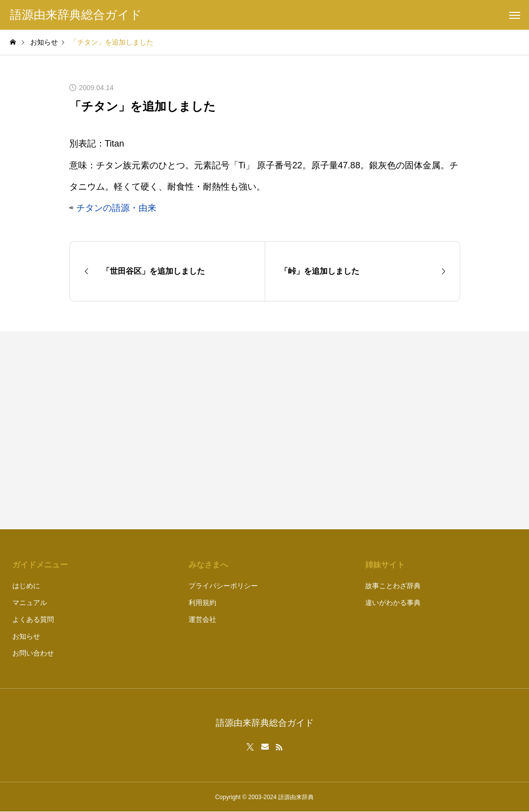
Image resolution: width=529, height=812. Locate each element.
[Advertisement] (367, 430)
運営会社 (202, 619)
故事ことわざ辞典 (393, 586)
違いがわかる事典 (393, 603)
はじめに (26, 586)
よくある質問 (33, 619)
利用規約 (202, 603)
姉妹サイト (385, 565)
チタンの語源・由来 (116, 208)
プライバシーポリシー (223, 586)
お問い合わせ (33, 653)
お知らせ (26, 636)
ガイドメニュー (40, 565)
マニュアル (30, 603)
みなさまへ (208, 565)
